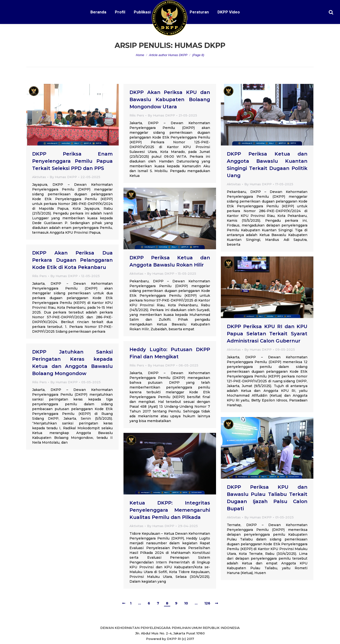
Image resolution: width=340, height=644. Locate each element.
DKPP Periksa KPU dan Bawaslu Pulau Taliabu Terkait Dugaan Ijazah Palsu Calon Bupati (267, 498)
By (63, 177)
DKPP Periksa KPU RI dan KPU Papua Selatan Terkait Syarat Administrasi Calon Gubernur (267, 334)
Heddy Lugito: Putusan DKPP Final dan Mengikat (170, 353)
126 (207, 603)
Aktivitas (39, 177)
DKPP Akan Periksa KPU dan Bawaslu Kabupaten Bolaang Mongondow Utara (170, 99)
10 (186, 603)
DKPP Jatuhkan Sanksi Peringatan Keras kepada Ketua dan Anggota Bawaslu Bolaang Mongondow (72, 363)
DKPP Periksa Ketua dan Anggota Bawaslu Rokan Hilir (170, 261)
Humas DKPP (200, 45)
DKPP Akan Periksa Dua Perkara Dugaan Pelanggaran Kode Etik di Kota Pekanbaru (72, 260)
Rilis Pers (137, 115)
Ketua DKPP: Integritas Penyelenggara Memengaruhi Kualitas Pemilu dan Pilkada (170, 510)
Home (140, 55)
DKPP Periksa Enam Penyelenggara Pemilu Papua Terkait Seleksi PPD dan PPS (72, 161)
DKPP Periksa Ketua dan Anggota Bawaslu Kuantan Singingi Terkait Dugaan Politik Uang (267, 165)
